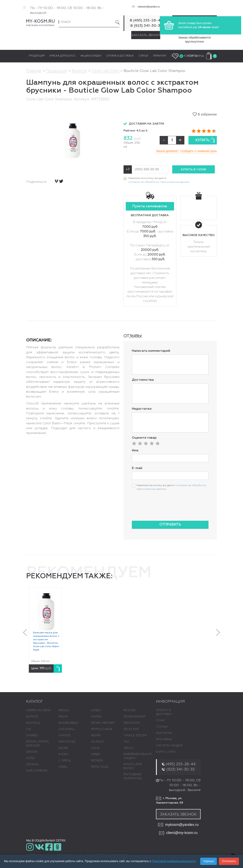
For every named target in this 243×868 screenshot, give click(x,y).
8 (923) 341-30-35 (146, 26)
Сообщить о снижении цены (198, 151)
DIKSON (32, 752)
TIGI (126, 742)
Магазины (164, 740)
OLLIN (95, 748)
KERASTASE (67, 742)
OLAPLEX (98, 742)
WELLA (129, 748)
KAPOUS (65, 736)
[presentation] (163, 510)
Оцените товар (144, 438)
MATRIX (96, 717)
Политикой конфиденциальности (174, 861)
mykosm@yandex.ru (149, 7)
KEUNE (63, 748)
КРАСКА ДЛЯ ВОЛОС (133, 766)
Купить (205, 140)
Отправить (170, 525)
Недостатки (142, 409)
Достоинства (143, 380)
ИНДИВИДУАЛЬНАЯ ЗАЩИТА (137, 756)
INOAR (63, 717)
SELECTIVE (131, 729)
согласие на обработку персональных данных (159, 182)
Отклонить (229, 861)
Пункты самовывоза (150, 207)
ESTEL (31, 758)
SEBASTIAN (132, 723)
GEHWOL (33, 765)
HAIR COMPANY (37, 771)
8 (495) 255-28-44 (146, 20)
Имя (135, 451)
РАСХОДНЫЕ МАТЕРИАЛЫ (133, 777)
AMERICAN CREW (38, 711)
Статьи (162, 727)
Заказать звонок (146, 35)
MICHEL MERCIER (103, 723)
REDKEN (97, 761)
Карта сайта (166, 752)
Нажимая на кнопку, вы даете (159, 181)
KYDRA (64, 755)
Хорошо (209, 861)
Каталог (35, 702)
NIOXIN (96, 736)
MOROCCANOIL (102, 729)
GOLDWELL (67, 729)
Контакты (164, 733)
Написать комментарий (151, 351)
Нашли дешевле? (166, 151)
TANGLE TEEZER (135, 736)
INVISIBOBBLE (68, 723)
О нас (161, 721)
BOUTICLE (33, 723)
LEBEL (63, 767)
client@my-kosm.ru (178, 833)
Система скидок (169, 746)
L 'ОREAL (65, 761)
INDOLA (64, 711)
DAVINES (32, 736)
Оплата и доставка (164, 712)
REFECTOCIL (100, 767)
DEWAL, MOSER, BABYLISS (38, 744)
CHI (28, 729)
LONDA (96, 711)
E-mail (137, 468)
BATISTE (32, 717)
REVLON (129, 711)
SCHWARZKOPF (135, 717)
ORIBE (96, 755)
